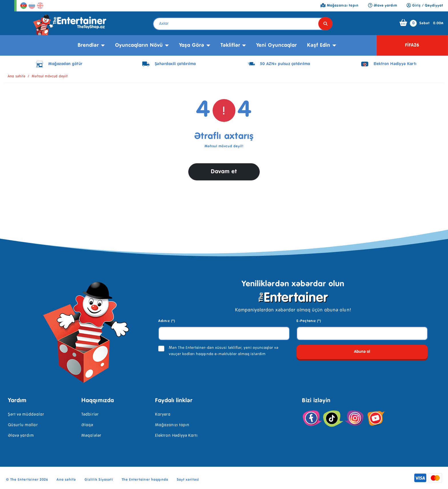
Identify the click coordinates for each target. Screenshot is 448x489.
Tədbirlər (90, 414)
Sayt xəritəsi (188, 480)
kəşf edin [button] (319, 45)
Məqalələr (91, 436)
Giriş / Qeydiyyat (425, 6)
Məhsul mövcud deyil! (50, 77)
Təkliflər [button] (230, 45)
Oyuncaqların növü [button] (139, 45)
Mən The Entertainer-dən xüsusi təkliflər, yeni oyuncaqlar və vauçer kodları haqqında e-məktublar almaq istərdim (224, 351)
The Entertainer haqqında (145, 480)
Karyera (163, 414)
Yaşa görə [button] (192, 45)
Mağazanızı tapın (172, 425)
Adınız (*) (167, 321)
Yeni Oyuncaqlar (277, 45)
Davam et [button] (224, 172)
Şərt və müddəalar (26, 414)
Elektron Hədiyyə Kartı (177, 436)
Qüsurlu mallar (23, 425)
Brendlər (88, 45)
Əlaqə (87, 425)
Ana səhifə (17, 77)
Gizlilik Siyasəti (99, 480)
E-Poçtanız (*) (309, 321)
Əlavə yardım (21, 436)
